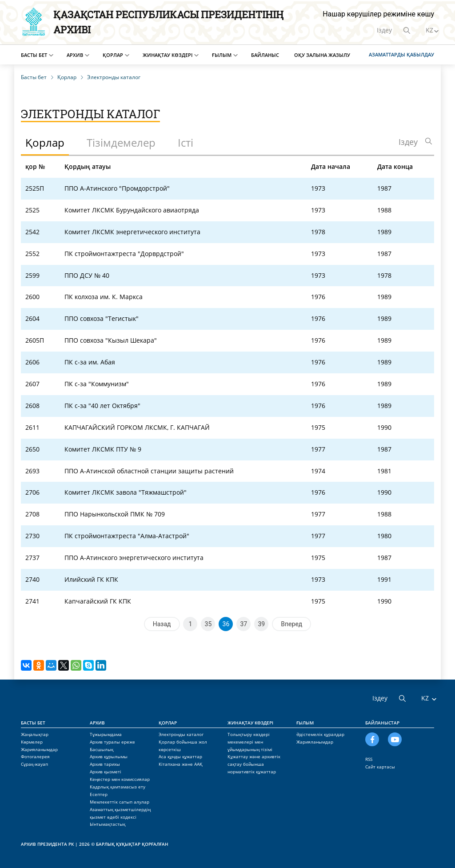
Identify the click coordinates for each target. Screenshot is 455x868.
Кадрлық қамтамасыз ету (118, 787)
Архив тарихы (105, 764)
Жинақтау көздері (168, 55)
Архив (75, 55)
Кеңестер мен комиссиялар (120, 779)
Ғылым (222, 55)
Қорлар (113, 55)
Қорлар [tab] (45, 142)
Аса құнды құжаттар (180, 756)
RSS (369, 759)
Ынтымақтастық (108, 824)
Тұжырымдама (106, 734)
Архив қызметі (106, 772)
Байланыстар (382, 723)
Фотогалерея (35, 756)
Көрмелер (32, 742)
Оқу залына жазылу (322, 55)
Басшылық (102, 749)
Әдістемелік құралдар (320, 734)
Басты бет (34, 55)
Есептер (99, 794)
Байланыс (265, 55)
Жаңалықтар (35, 734)
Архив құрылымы (109, 756)
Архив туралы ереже (112, 742)
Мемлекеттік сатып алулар (120, 802)
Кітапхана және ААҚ (181, 764)
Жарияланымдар (39, 749)
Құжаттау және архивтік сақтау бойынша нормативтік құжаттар (254, 764)
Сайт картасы (380, 767)
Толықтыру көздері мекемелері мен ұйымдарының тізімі (250, 742)
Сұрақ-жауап (34, 764)
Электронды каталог (181, 734)
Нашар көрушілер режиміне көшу (378, 14)
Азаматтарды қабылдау (401, 54)
